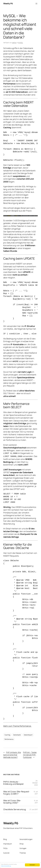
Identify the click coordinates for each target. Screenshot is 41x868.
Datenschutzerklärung (6, 866)
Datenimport (28, 734)
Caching (7, 734)
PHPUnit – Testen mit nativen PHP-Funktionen (30, 754)
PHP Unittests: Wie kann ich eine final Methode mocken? (12, 754)
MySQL (21, 43)
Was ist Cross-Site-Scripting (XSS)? (12, 801)
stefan (14, 43)
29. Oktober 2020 (35, 782)
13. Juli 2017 (36, 792)
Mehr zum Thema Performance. (17, 725)
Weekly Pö (8, 3)
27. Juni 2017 (34, 808)
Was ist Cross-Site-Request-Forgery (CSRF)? (17, 792)
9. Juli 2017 (36, 801)
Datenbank (17, 734)
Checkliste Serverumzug (15, 808)
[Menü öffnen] (36, 4)
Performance (9, 738)
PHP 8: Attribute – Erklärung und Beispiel (13, 782)
